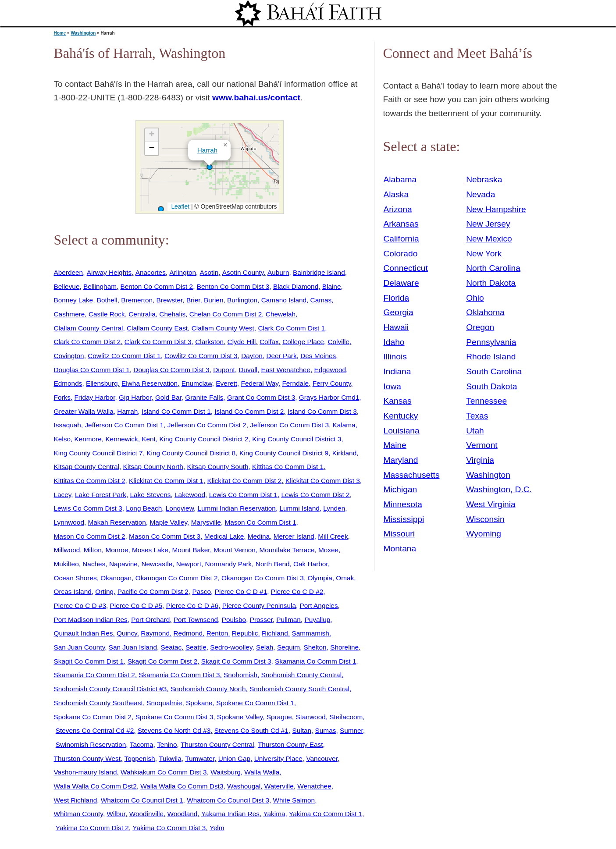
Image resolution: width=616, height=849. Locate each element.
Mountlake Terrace (287, 550)
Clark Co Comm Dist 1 (291, 328)
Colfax (269, 342)
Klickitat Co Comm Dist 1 (166, 481)
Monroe (117, 550)
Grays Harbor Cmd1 (329, 397)
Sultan (302, 730)
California (401, 239)
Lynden (334, 508)
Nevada (481, 194)
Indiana (397, 371)
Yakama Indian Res (230, 814)
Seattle (196, 647)
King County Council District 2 (204, 439)
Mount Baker (191, 550)
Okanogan (116, 578)
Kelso (62, 439)
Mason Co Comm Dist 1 (260, 522)
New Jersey (488, 224)
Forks (62, 397)
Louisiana (402, 431)
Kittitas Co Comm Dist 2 (90, 481)
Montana (400, 549)
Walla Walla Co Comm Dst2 (95, 786)
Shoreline (344, 647)
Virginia (480, 460)
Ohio (475, 298)
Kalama (344, 425)
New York (484, 254)
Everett (226, 383)
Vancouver (322, 758)
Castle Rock (107, 314)
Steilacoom (346, 717)
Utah (475, 431)
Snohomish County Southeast (98, 703)
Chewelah (281, 314)
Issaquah (68, 425)
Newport (189, 564)
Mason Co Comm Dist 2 (90, 536)
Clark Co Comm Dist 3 (158, 342)
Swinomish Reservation (91, 744)
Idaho (394, 342)
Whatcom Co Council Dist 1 (142, 800)
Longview (180, 508)
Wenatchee (314, 786)
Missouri (399, 534)
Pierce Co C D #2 (297, 591)
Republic (245, 633)
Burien (214, 300)
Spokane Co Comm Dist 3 (174, 717)
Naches (94, 564)
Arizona (398, 209)
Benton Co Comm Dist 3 (233, 286)
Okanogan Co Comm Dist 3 (263, 578)
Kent (149, 439)
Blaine (332, 286)
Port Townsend (196, 620)
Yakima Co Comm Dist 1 (326, 814)
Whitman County (78, 814)
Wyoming (484, 534)
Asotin (209, 272)
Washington (83, 33)
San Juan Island (133, 647)
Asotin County (243, 272)
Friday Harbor (94, 397)
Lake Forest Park (101, 495)
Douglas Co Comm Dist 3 (171, 370)
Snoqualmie (164, 703)
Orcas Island (73, 591)
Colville (338, 342)
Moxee (328, 550)
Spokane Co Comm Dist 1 (255, 703)
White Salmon (294, 800)
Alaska (396, 194)
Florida (397, 298)
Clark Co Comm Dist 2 (87, 342)
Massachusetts (412, 475)
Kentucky (401, 416)
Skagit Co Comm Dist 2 (163, 661)
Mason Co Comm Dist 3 (165, 536)
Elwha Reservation (150, 383)
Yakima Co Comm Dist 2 (92, 828)
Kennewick (121, 439)
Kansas (398, 401)
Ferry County (332, 383)
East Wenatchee (286, 370)
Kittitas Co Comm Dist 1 (288, 467)
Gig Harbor (135, 397)
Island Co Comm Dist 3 (322, 411)
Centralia (142, 314)
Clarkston (209, 342)
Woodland (183, 814)
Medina (259, 536)
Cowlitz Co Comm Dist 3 (201, 356)
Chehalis (172, 314)
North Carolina (493, 268)
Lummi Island (299, 508)
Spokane (199, 703)
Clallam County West (223, 328)
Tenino (167, 744)
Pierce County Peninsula (259, 606)
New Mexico (489, 239)
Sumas (326, 730)
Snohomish (240, 675)
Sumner (351, 730)
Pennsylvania (491, 342)
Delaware (401, 283)
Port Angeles (319, 606)
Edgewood (330, 370)
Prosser (261, 620)
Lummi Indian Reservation (236, 508)
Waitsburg (226, 772)
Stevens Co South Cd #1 (251, 730)
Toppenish (140, 758)
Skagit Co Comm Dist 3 (236, 661)
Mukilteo (66, 564)
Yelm (217, 828)
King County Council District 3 (297, 439)
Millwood (67, 550)
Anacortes (151, 272)
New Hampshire (496, 209)
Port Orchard (150, 620)
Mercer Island (294, 536)
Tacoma (142, 744)
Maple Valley (168, 522)
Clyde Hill (242, 342)
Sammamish (310, 633)
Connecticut (406, 268)
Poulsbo (234, 620)
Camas (321, 300)
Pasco (201, 591)
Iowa (393, 386)
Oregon (480, 327)
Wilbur (116, 814)
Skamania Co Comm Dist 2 (94, 675)
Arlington (183, 272)
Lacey (63, 495)
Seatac (171, 647)
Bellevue (67, 286)
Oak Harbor (311, 564)
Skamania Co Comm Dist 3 (179, 675)
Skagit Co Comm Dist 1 (89, 661)
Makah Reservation (117, 522)
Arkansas (401, 224)
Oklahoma (485, 312)
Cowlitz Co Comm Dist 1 (124, 356)
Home (60, 33)
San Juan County (80, 647)
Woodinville (146, 814)
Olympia (320, 578)
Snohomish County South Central (299, 689)
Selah (265, 647)
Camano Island (284, 300)
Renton (217, 633)
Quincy (127, 633)
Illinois (395, 357)
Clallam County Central (89, 328)
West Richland (76, 800)
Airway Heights (109, 272)
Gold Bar (168, 397)
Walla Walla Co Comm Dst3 (182, 786)
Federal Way (260, 383)
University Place (278, 758)
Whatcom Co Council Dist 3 (228, 800)
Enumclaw (197, 383)
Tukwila (170, 758)
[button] (210, 167)
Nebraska (484, 179)
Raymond (155, 633)
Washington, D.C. (499, 489)
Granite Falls (204, 397)
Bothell (107, 300)
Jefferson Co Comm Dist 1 (124, 425)
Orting (104, 591)
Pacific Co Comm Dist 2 (153, 591)
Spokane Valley (240, 717)
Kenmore (88, 439)
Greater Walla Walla (84, 411)
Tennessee (486, 401)
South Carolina (494, 371)
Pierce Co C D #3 (80, 606)
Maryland (401, 460)
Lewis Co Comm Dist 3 (88, 508)
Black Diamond (296, 286)
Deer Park (281, 356)
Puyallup (317, 620)
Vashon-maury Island (85, 772)
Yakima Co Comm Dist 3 (169, 828)
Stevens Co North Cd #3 (174, 730)
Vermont (482, 445)
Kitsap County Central (87, 467)
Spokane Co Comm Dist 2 (93, 717)
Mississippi (404, 519)
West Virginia (491, 504)
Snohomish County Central (302, 675)
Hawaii (396, 327)
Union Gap (234, 758)
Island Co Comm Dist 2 (249, 411)
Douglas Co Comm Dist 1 (92, 370)
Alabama (400, 179)
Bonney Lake (74, 300)
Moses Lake (150, 550)
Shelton (315, 647)
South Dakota (491, 386)
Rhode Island (491, 357)
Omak (345, 578)
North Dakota (491, 283)
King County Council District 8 (191, 453)
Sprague (279, 717)
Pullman (288, 620)
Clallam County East (157, 328)
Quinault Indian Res (84, 633)
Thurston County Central (217, 744)
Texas (477, 416)
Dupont (224, 370)
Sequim (288, 647)
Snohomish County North (208, 689)
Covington (69, 356)
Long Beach (144, 508)
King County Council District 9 (284, 453)
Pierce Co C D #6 (192, 606)
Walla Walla (262, 772)
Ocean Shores (75, 578)
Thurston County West (87, 758)
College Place (303, 342)
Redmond (188, 633)
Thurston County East (290, 744)
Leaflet (180, 206)
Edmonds (68, 383)
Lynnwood (69, 522)
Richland (275, 633)
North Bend (273, 564)
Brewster (170, 300)
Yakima (274, 814)
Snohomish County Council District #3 (110, 689)
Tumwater (200, 758)
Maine (395, 445)
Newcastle (157, 564)
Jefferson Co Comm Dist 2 (207, 425)
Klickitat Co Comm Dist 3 (323, 481)
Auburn (278, 272)
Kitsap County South (217, 467)
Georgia (399, 312)
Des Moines (318, 356)
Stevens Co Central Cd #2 (95, 730)
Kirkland (345, 453)
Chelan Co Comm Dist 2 (226, 314)
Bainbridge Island (319, 272)
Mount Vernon (235, 550)
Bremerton (137, 300)
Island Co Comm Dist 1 (176, 411)
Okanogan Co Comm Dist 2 (177, 578)
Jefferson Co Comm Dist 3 (289, 425)
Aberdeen (69, 272)
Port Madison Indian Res (91, 620)
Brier (193, 300)
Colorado (401, 254)
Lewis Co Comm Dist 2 (315, 495)
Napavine (123, 564)
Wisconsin (485, 519)
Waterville (279, 786)
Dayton (252, 356)
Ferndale (295, 383)
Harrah (207, 150)
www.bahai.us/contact (256, 98)
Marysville (206, 522)
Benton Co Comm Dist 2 (157, 286)
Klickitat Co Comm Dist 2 (244, 481)
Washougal (244, 786)
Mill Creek (333, 536)
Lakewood (190, 495)
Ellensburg (102, 383)
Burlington (242, 300)
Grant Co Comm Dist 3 (261, 397)
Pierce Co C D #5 (136, 606)
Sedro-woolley (231, 647)
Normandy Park (229, 564)
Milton (93, 550)
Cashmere (69, 314)
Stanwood (310, 717)
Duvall (248, 370)
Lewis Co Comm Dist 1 (243, 495)
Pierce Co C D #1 (241, 591)
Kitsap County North (153, 467)
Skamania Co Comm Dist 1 (315, 661)
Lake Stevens (150, 495)
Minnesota (403, 504)
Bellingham (100, 286)
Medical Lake (224, 536)
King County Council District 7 (98, 453)
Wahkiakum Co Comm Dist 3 (164, 772)
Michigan (401, 489)
